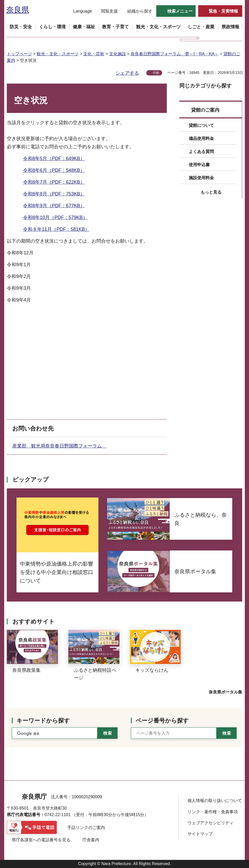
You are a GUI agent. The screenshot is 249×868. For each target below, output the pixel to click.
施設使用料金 (201, 178)
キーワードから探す (43, 721)
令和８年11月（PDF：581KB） (56, 229)
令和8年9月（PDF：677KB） (54, 206)
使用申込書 (199, 165)
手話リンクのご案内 (86, 828)
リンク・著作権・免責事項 (213, 812)
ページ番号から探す (162, 721)
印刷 (156, 73)
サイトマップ (200, 834)
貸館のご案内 (205, 110)
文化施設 (118, 54)
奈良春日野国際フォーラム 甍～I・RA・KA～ (175, 54)
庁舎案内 (91, 840)
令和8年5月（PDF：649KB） (54, 159)
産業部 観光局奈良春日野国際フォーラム (59, 446)
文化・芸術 (94, 54)
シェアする (127, 73)
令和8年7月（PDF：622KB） (54, 182)
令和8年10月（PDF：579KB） (55, 217)
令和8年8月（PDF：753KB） (54, 194)
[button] (79, 11)
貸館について (201, 125)
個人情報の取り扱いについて (215, 801)
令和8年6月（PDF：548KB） (54, 170)
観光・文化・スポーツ (58, 54)
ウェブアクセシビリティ (211, 823)
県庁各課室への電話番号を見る (41, 840)
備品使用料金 (201, 138)
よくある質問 (201, 152)
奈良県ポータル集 (225, 692)
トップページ (19, 54)
